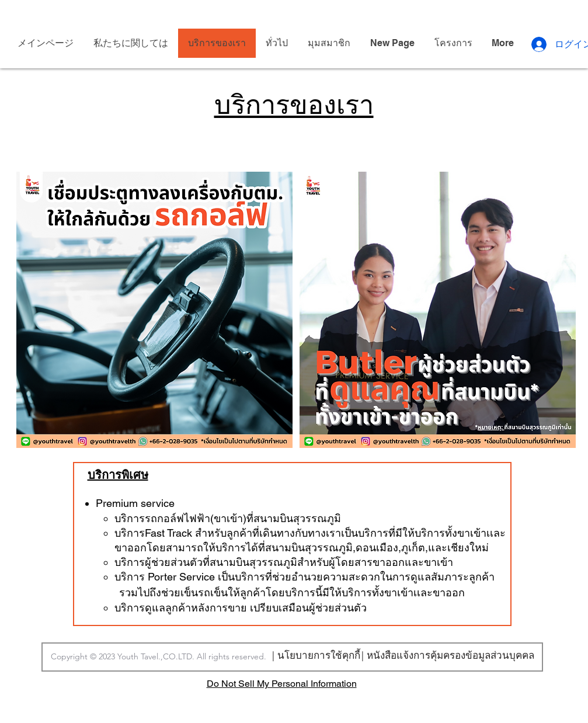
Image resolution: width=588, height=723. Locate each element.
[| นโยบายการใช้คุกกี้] (316, 655)
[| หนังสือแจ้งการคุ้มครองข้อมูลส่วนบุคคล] (448, 655)
